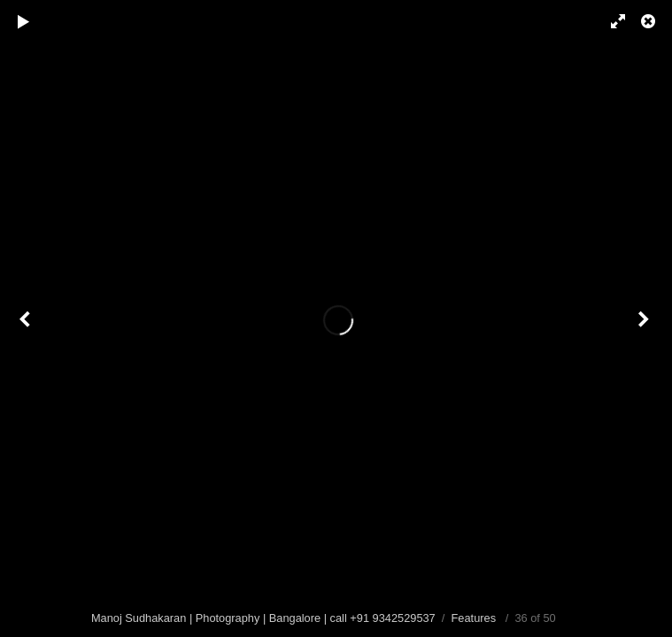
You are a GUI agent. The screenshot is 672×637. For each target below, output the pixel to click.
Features (474, 618)
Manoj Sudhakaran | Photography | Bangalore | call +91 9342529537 (263, 618)
